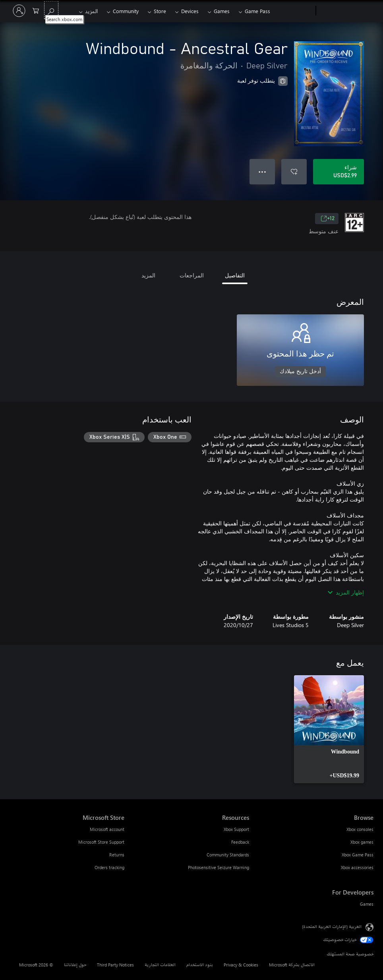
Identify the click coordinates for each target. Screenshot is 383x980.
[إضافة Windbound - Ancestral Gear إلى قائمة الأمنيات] (294, 172)
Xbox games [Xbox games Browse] (362, 842)
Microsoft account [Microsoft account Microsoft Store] (107, 829)
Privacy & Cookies (241, 965)
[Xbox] (294, 11)
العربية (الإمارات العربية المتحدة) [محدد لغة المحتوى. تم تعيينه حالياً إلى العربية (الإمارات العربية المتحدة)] (332, 927)
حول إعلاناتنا (75, 965)
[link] (329, 729)
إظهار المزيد (346, 592)
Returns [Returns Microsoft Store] (117, 855)
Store (160, 11)
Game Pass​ (257, 11)
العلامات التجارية (160, 965)
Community (126, 11)
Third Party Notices (115, 965)
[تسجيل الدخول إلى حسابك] (19, 11)
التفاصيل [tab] (235, 275)
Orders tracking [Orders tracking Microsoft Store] (109, 867)
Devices (190, 11)
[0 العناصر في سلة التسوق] (36, 10)
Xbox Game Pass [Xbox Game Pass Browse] (358, 855)
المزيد (91, 11)
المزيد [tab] (148, 275)
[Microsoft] (346, 11)
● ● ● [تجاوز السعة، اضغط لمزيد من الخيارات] (262, 171)
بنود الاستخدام (200, 965)
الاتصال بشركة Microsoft (292, 965)
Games (222, 11)
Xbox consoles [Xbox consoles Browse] (360, 829)
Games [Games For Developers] (367, 904)
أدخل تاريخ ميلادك (300, 372)
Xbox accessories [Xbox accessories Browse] (357, 867)
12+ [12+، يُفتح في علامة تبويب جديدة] (328, 219)
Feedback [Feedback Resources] (240, 842)
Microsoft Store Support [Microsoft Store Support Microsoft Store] (101, 842)
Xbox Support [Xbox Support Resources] (236, 829)
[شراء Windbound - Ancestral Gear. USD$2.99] (339, 172)
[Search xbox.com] (51, 10)
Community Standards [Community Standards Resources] (228, 855)
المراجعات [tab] (192, 275)
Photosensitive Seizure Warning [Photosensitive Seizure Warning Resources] (219, 867)
